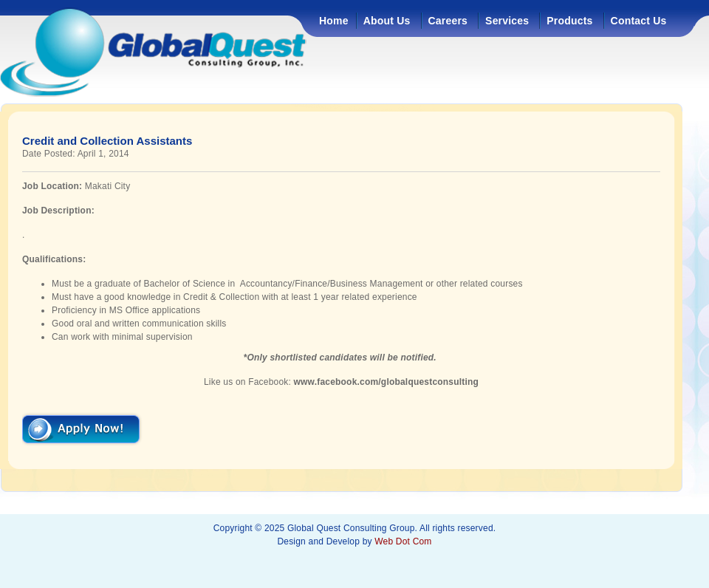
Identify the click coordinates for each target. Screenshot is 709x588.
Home (334, 21)
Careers (448, 21)
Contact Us (639, 21)
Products (569, 21)
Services (507, 21)
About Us (387, 21)
